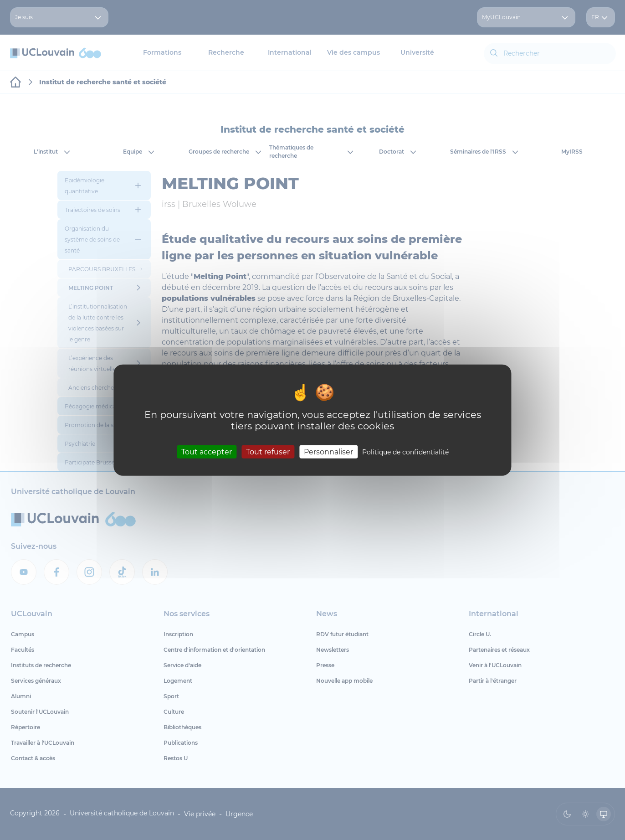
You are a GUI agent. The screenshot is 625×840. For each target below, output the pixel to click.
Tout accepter (207, 452)
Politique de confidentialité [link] (405, 452)
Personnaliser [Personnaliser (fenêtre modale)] (328, 452)
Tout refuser (268, 452)
